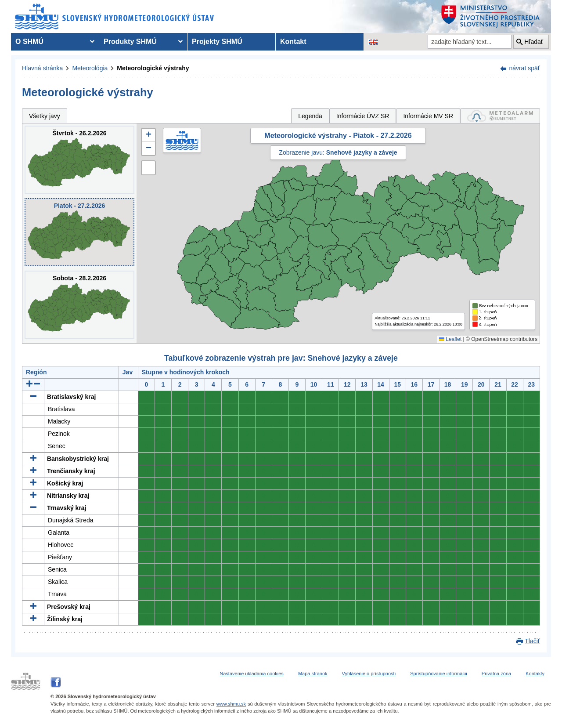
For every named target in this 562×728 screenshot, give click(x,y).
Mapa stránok (313, 674)
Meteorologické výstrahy (153, 68)
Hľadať (534, 42)
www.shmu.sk (231, 704)
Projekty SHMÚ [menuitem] (217, 42)
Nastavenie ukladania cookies (252, 674)
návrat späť (524, 68)
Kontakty (535, 674)
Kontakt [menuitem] (293, 42)
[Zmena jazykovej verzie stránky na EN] (373, 42)
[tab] (500, 116)
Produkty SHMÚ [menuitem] (130, 42)
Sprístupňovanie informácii (439, 674)
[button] (148, 135)
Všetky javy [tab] (45, 116)
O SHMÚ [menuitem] (29, 42)
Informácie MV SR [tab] (428, 116)
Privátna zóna (496, 674)
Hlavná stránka (42, 68)
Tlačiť (532, 641)
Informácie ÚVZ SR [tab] (363, 116)
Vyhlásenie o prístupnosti (369, 674)
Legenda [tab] (310, 116)
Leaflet (450, 339)
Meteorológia (90, 68)
